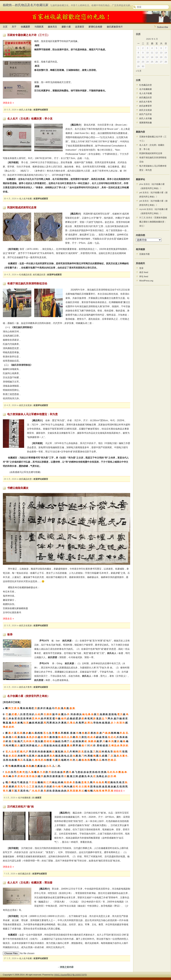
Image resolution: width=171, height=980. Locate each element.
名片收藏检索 (24, 798)
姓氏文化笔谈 (25, 405)
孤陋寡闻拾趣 (146, 123)
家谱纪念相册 (95, 27)
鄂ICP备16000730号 (77, 974)
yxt (141, 192)
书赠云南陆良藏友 (18, 488)
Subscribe (163, 27)
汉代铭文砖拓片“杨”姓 (21, 807)
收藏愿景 (25, 27)
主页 (5, 27)
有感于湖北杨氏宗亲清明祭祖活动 (27, 283)
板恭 (10, 634)
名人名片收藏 (25, 199)
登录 (141, 268)
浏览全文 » (8, 103)
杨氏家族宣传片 (115, 27)
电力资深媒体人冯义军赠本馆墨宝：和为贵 (32, 414)
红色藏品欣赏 (25, 275)
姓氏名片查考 (25, 687)
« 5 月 (139, 71)
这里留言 (80, 27)
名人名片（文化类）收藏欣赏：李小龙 (30, 119)
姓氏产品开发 (146, 114)
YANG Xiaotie (60, 974)
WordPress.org (146, 281)
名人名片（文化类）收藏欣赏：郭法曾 (30, 883)
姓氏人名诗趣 (25, 110)
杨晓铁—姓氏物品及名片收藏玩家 (26, 5)
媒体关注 (52, 27)
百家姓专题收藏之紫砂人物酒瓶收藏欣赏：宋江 (153, 222)
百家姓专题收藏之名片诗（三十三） (28, 35)
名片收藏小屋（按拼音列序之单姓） (28, 696)
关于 (14, 27)
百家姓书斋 (144, 254)
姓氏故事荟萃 (146, 106)
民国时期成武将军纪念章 (22, 207)
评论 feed (144, 276)
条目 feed (144, 272)
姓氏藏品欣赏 (39, 275)
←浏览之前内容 (66, 967)
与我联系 (39, 27)
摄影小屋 (66, 27)
